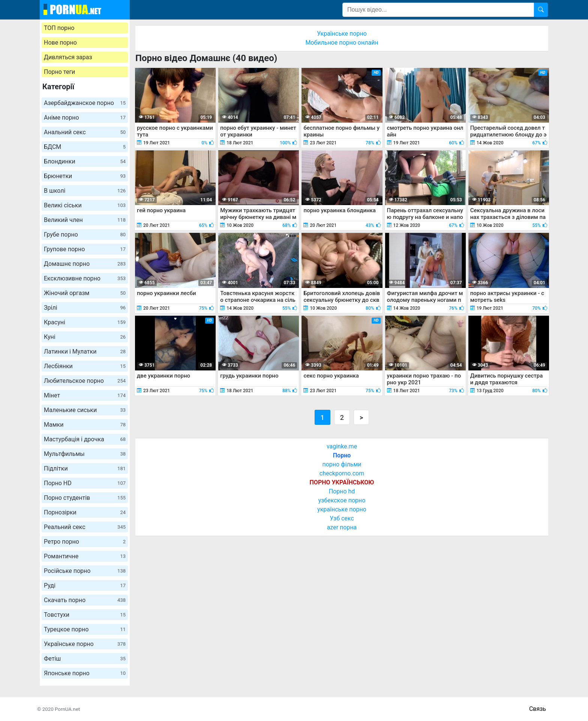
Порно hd (342, 491)
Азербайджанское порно (85, 103)
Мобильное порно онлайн (342, 43)
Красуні (85, 322)
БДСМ (85, 147)
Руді (85, 585)
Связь (538, 709)
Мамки (85, 425)
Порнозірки (85, 512)
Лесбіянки (85, 366)
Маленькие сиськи (85, 410)
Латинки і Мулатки (85, 352)
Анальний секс (85, 132)
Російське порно (85, 571)
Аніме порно (85, 118)
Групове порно (85, 249)
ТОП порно (59, 28)
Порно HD (85, 483)
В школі (85, 191)
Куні (85, 337)
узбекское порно (342, 500)
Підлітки (85, 468)
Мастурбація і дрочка (85, 439)
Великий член (85, 220)
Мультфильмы (85, 454)
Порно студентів (85, 498)
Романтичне (85, 556)
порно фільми (342, 464)
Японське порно (85, 673)
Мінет (85, 395)
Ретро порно (85, 542)
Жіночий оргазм (85, 293)
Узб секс (342, 518)
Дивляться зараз (68, 57)
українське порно (342, 509)
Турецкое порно (85, 629)
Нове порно (60, 43)
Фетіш (85, 659)
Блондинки (85, 161)
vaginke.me (342, 446)
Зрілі (85, 308)
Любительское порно (85, 381)
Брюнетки (85, 176)
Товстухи (85, 615)
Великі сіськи (85, 205)
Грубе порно (85, 235)
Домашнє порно (85, 264)
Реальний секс (85, 527)
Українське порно (85, 644)
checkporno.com (342, 473)
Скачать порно (85, 600)
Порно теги (59, 72)
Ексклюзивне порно (85, 278)
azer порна (342, 527)
